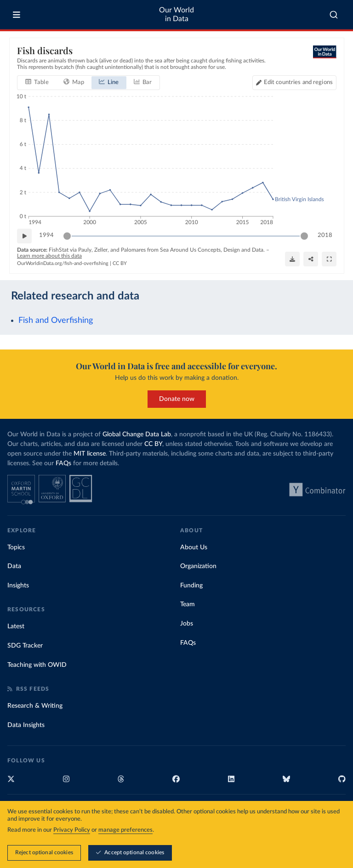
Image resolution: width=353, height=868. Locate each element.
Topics (16, 547)
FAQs (63, 463)
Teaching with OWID (37, 665)
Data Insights (26, 725)
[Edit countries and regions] (294, 83)
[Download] (292, 259)
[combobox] (334, 15)
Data (14, 566)
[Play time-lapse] (24, 236)
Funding (191, 586)
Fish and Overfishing (56, 320)
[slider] (67, 236)
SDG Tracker (25, 646)
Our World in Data (176, 14)
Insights (18, 586)
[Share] (311, 259)
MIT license (90, 454)
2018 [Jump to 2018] (325, 235)
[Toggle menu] (17, 15)
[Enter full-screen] (329, 259)
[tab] (37, 83)
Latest (16, 626)
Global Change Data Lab (137, 434)
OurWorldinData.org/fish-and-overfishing (63, 263)
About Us (194, 547)
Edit (298, 82)
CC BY (120, 263)
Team (188, 604)
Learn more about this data (49, 256)
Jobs (187, 624)
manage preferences (125, 831)
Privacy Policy (72, 831)
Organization (198, 566)
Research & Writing (35, 706)
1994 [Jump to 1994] (46, 235)
